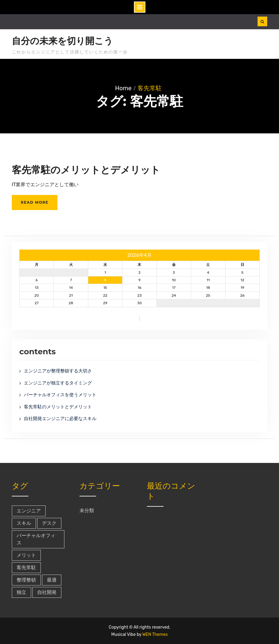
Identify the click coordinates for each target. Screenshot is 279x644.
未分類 (87, 510)
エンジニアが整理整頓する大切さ (58, 371)
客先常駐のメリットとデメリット (86, 170)
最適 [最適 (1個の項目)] (52, 580)
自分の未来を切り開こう (62, 41)
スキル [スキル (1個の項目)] (24, 523)
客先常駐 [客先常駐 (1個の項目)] (26, 567)
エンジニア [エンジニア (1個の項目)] (29, 511)
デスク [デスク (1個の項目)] (49, 523)
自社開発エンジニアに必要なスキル (60, 419)
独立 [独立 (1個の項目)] (21, 592)
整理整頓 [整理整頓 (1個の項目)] (26, 580)
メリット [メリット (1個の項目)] (26, 555)
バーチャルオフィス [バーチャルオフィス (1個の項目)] (36, 539)
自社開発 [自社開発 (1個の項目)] (47, 592)
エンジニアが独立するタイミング (58, 383)
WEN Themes (155, 634)
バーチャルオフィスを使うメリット (60, 395)
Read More (35, 202)
